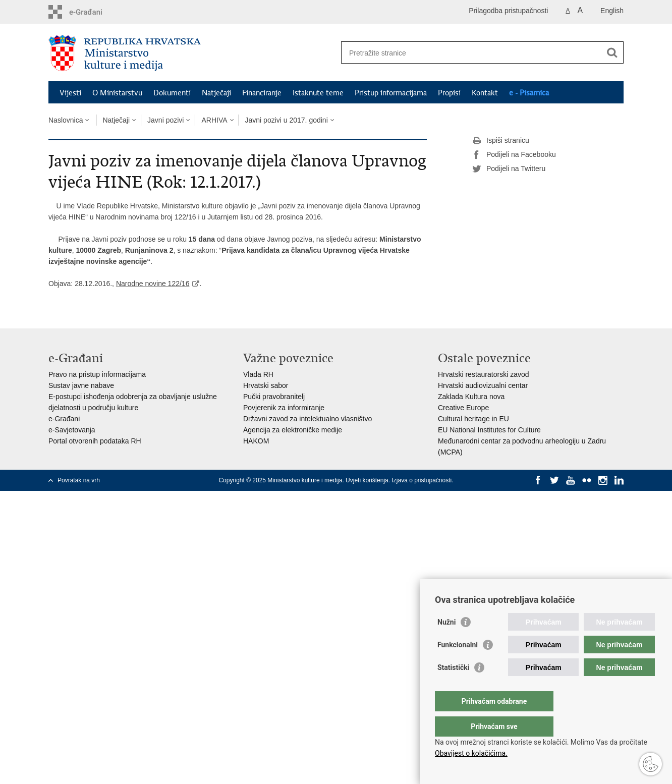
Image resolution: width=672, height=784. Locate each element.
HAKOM (256, 441)
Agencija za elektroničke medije (293, 430)
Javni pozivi (165, 120)
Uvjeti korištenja (367, 480)
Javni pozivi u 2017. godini (287, 120)
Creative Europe (463, 408)
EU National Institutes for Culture (489, 430)
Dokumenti (172, 93)
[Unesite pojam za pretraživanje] (471, 53)
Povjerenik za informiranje (284, 408)
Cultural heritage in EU (473, 419)
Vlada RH (258, 374)
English (612, 11)
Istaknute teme (318, 93)
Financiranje (262, 93)
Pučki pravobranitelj (274, 397)
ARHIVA (214, 120)
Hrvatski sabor (266, 385)
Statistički (453, 688)
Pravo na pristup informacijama (97, 374)
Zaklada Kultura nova (471, 397)
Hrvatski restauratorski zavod (484, 374)
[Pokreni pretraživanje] (612, 52)
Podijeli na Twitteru (509, 169)
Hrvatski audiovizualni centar (483, 385)
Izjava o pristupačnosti (422, 480)
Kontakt (485, 93)
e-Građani (64, 419)
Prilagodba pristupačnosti (508, 11)
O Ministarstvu (117, 93)
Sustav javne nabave (81, 385)
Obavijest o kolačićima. (471, 753)
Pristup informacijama (391, 93)
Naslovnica (66, 120)
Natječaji (216, 93)
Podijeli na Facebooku (514, 155)
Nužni (446, 642)
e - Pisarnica (529, 93)
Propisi (449, 93)
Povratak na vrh (79, 480)
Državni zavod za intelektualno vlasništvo (307, 419)
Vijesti (70, 93)
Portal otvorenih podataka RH (95, 441)
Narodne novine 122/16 (153, 284)
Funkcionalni (458, 665)
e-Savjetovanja (72, 430)
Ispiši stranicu (501, 141)
